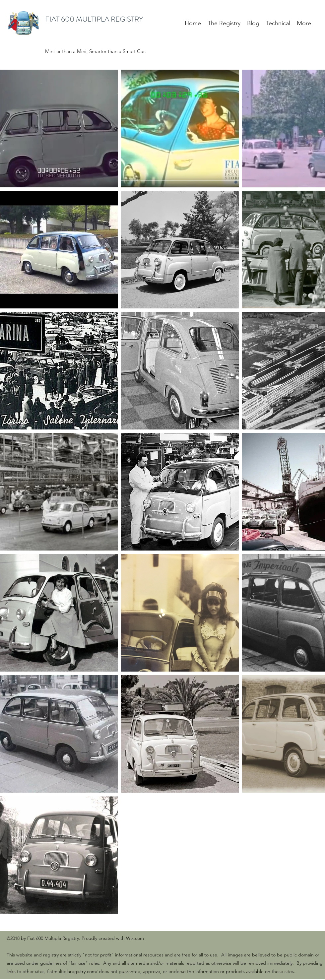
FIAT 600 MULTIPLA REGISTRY (94, 19)
